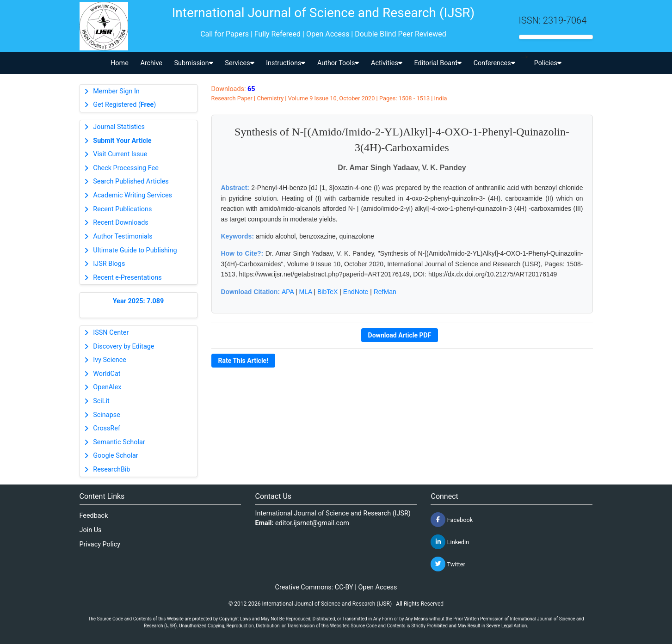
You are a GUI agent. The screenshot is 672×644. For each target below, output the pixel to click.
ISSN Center (111, 333)
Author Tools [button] (338, 63)
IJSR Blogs (109, 264)
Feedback (94, 516)
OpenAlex (107, 387)
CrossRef (107, 428)
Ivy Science (110, 360)
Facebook (452, 520)
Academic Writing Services (133, 195)
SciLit (101, 401)
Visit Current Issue (120, 154)
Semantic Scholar (119, 442)
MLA (306, 292)
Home (120, 63)
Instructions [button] (286, 63)
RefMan (385, 292)
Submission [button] (194, 63)
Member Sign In (116, 91)
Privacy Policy (100, 544)
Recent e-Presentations (127, 278)
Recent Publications (122, 209)
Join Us (91, 530)
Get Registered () (124, 105)
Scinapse (107, 415)
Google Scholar (115, 456)
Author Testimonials (123, 236)
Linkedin (450, 542)
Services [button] (239, 63)
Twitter (448, 564)
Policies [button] (548, 63)
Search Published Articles (131, 181)
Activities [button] (387, 63)
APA (288, 292)
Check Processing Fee (126, 168)
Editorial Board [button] (438, 63)
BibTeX (327, 292)
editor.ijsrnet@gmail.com (312, 523)
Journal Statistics (119, 127)
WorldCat (107, 374)
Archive (151, 63)
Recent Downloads (120, 223)
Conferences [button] (494, 63)
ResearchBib (111, 469)
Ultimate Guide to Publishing (135, 250)
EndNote (356, 292)
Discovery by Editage (123, 347)
